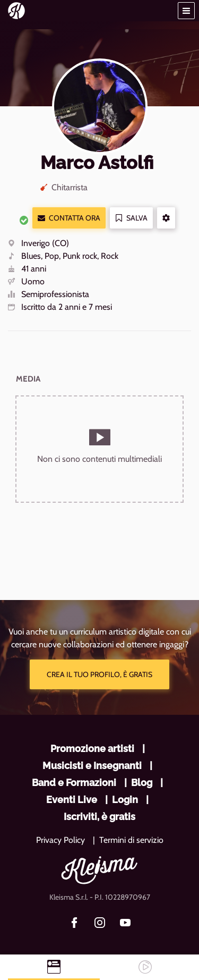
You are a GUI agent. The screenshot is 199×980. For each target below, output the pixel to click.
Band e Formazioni (74, 783)
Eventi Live (72, 800)
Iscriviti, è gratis (99, 817)
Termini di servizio (131, 840)
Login (125, 800)
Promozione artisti (92, 749)
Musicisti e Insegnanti (92, 766)
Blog (142, 783)
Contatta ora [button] (69, 218)
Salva (131, 218)
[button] (186, 11)
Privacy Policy (60, 840)
